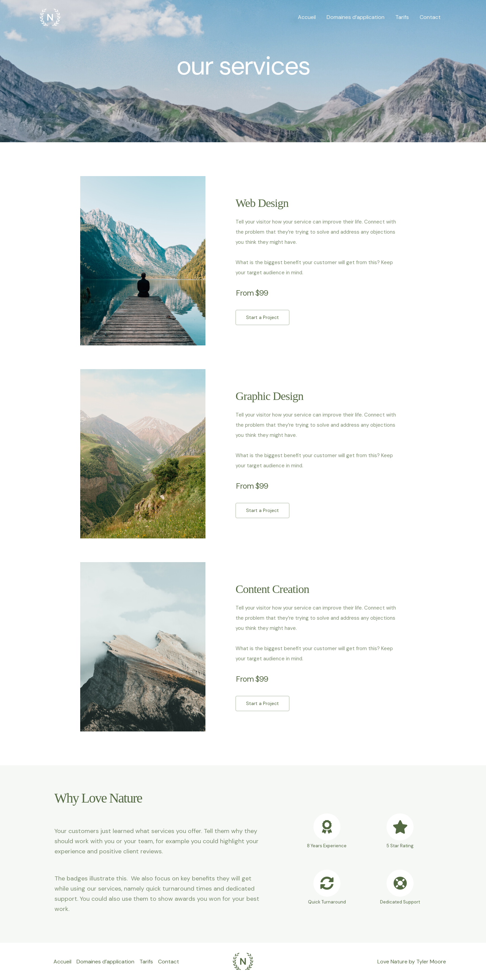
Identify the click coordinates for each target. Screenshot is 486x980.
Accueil (307, 17)
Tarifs (402, 17)
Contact (430, 17)
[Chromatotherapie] (50, 17)
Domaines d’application (356, 17)
